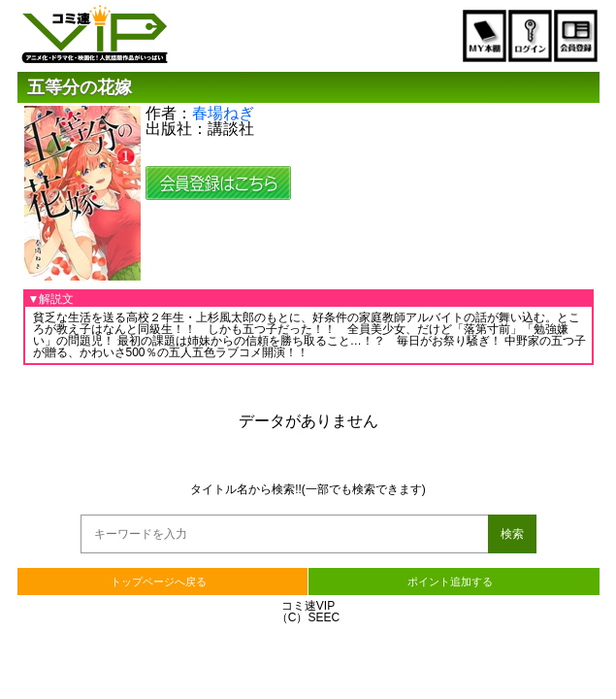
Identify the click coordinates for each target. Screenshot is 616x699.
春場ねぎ (223, 113)
